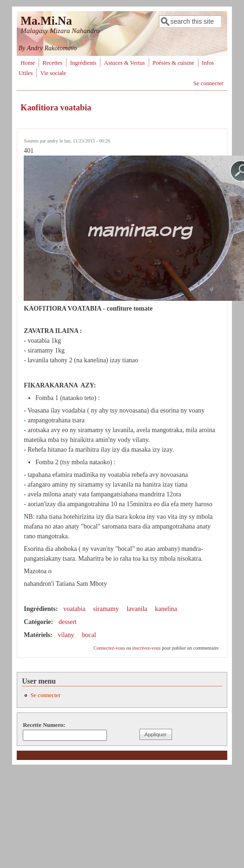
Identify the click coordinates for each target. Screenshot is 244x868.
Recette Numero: (44, 725)
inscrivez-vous (146, 648)
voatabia (74, 609)
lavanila (137, 609)
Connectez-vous (109, 648)
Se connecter (208, 83)
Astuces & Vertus (125, 63)
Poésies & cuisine (173, 63)
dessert (68, 622)
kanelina (166, 609)
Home (28, 63)
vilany (66, 635)
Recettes (53, 63)
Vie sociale (53, 73)
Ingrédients (83, 63)
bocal (89, 635)
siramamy (106, 609)
